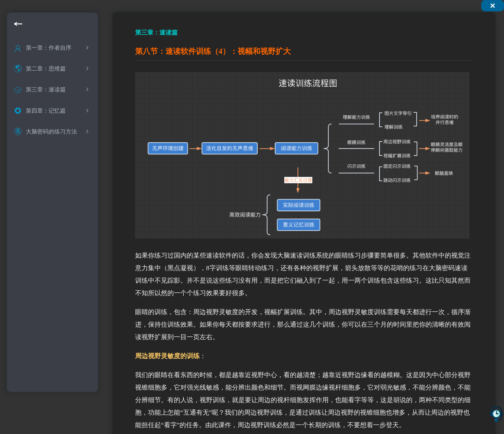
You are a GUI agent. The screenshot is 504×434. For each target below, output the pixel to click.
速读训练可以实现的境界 (61, 198)
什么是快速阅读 (49, 107)
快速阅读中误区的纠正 (58, 153)
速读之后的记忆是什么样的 (62, 183)
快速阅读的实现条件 (55, 168)
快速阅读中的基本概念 (58, 138)
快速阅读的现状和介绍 (58, 122)
